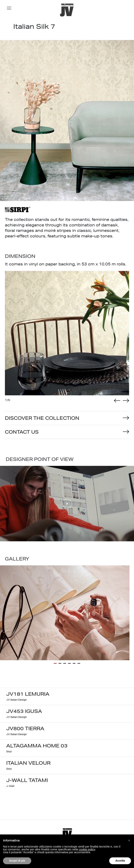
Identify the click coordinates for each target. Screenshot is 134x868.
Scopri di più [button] (17, 861)
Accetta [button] (120, 861)
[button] (129, 841)
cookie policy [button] (87, 849)
